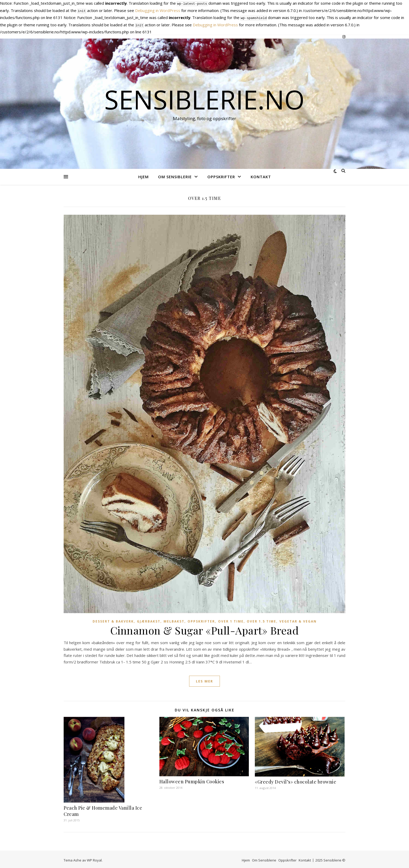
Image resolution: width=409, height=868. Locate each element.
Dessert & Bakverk (113, 619)
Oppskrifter (221, 175)
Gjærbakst (149, 619)
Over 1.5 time (261, 619)
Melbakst (174, 619)
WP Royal (94, 858)
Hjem (143, 175)
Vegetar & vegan (298, 619)
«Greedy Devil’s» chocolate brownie (296, 780)
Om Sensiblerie (175, 175)
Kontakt (261, 175)
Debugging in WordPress (158, 10)
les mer (204, 679)
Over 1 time (231, 619)
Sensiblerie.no (204, 97)
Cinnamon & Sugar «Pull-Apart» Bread (205, 628)
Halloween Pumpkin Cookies (192, 779)
